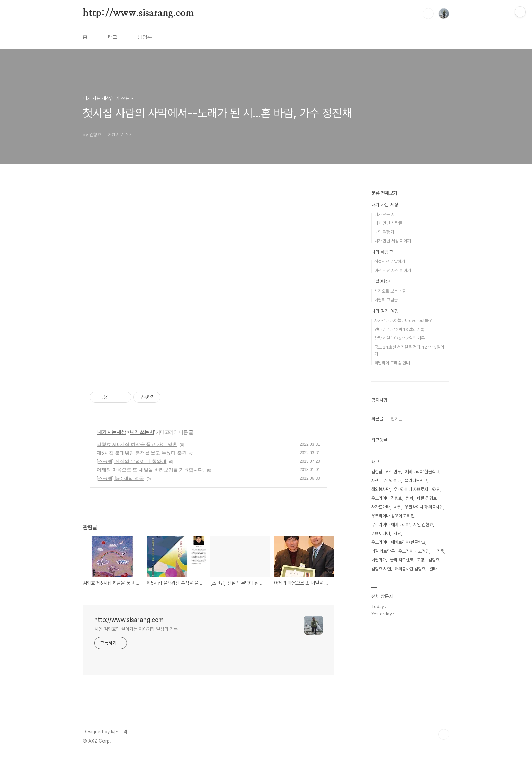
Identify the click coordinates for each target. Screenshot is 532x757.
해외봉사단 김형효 (410, 569)
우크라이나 (392, 481)
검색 (428, 14)
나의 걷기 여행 (385, 311)
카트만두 (394, 472)
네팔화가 (379, 560)
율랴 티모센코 (402, 560)
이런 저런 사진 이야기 (393, 270)
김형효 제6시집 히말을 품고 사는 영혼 (137, 444)
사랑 (397, 533)
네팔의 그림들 (386, 300)
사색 (375, 481)
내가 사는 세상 (112, 432)
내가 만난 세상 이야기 (393, 241)
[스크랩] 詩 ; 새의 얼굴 (120, 478)
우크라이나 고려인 (414, 551)
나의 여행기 (384, 232)
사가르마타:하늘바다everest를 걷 (404, 321)
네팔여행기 (381, 281)
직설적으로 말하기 (390, 262)
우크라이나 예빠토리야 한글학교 (398, 542)
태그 (113, 37)
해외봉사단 (381, 489)
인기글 (397, 419)
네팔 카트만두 (383, 551)
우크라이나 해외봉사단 (424, 507)
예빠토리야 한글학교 (422, 472)
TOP (444, 734)
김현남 (377, 472)
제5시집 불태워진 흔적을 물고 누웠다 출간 (142, 453)
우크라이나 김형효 (387, 498)
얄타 (433, 569)
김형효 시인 (381, 569)
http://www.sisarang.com (138, 13)
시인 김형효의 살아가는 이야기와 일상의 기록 (136, 629)
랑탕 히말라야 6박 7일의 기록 (400, 338)
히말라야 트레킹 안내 (392, 363)
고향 (421, 560)
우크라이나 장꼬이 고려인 (393, 516)
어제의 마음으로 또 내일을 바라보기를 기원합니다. (150, 470)
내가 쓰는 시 (142, 432)
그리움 (439, 551)
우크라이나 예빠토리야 (390, 525)
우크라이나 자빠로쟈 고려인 (417, 489)
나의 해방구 (382, 252)
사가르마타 (381, 507)
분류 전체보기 (384, 193)
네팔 (397, 507)
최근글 (377, 419)
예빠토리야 (381, 533)
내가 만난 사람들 (388, 223)
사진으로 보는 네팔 (390, 291)
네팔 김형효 (427, 498)
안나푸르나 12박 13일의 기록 (399, 329)
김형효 (434, 560)
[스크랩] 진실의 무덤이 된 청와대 (131, 461)
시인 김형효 (423, 525)
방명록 (145, 37)
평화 (410, 498)
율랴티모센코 (416, 481)
